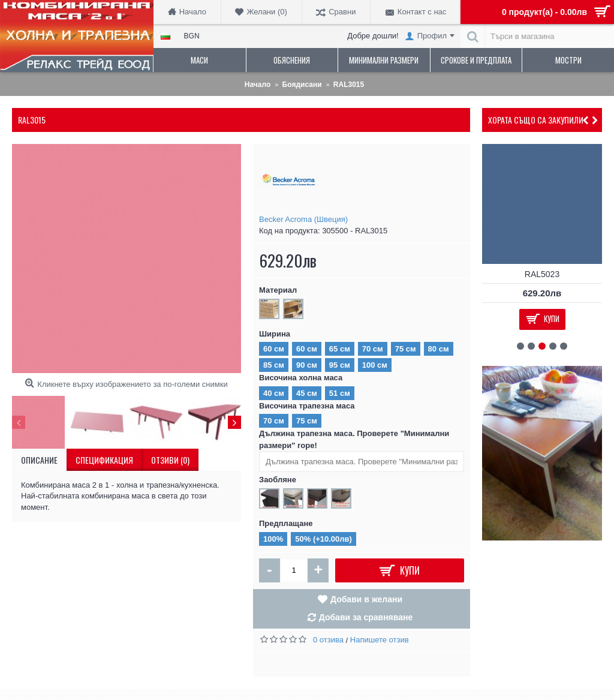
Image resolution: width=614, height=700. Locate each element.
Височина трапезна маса (307, 406)
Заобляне (278, 480)
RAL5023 (542, 274)
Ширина (275, 334)
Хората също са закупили (536, 120)
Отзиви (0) (170, 460)
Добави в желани (366, 599)
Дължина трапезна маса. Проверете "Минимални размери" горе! (354, 439)
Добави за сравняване (366, 617)
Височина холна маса (301, 378)
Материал (278, 290)
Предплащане (286, 523)
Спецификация (104, 460)
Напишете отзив (380, 640)
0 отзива (328, 640)
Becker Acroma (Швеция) (303, 219)
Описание (39, 460)
